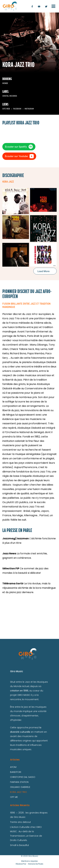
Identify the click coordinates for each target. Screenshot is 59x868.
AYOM (13, 767)
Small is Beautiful (19, 845)
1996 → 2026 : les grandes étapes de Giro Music (29, 815)
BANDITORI (16, 772)
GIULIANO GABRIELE (20, 787)
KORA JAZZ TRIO (18, 792)
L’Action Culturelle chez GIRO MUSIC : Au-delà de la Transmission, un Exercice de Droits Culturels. (26, 834)
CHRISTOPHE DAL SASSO (23, 777)
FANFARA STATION (19, 782)
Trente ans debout (20, 822)
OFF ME (14, 797)
